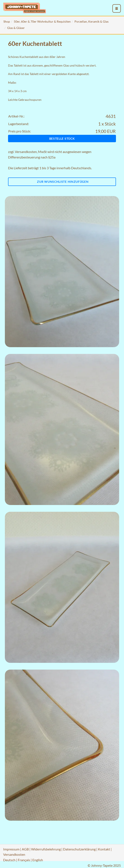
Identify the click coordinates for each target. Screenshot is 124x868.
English (38, 860)
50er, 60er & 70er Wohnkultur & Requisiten (42, 21)
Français (24, 860)
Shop (7, 21)
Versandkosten (26, 152)
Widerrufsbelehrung (46, 849)
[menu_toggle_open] (117, 8)
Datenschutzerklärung (79, 849)
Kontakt (104, 849)
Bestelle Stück (62, 139)
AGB (25, 849)
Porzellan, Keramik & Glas (92, 21)
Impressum (11, 849)
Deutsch (9, 860)
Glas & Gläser (16, 28)
